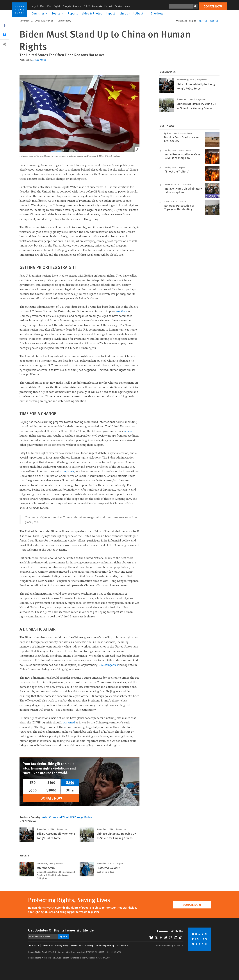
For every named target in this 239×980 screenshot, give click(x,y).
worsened (69, 723)
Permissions (77, 945)
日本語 (87, 6)
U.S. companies (108, 665)
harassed (129, 431)
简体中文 (203, 21)
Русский (108, 6)
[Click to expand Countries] (40, 13)
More (129, 6)
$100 (51, 782)
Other (70, 790)
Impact (110, 13)
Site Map (89, 945)
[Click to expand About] (141, 13)
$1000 (51, 790)
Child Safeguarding (105, 945)
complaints (67, 471)
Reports (73, 13)
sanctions (121, 311)
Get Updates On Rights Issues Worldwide (61, 930)
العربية (35, 6)
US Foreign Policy (81, 817)
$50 (33, 782)
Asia (45, 817)
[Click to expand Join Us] (125, 13)
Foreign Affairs (39, 60)
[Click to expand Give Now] (159, 13)
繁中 (49, 6)
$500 (33, 790)
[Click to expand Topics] (58, 13)
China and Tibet (59, 817)
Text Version (122, 945)
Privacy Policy (62, 945)
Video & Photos (92, 13)
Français (67, 6)
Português (97, 6)
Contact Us (34, 945)
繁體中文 (214, 21)
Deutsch (77, 6)
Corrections (47, 945)
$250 (70, 782)
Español (119, 6)
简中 (42, 6)
